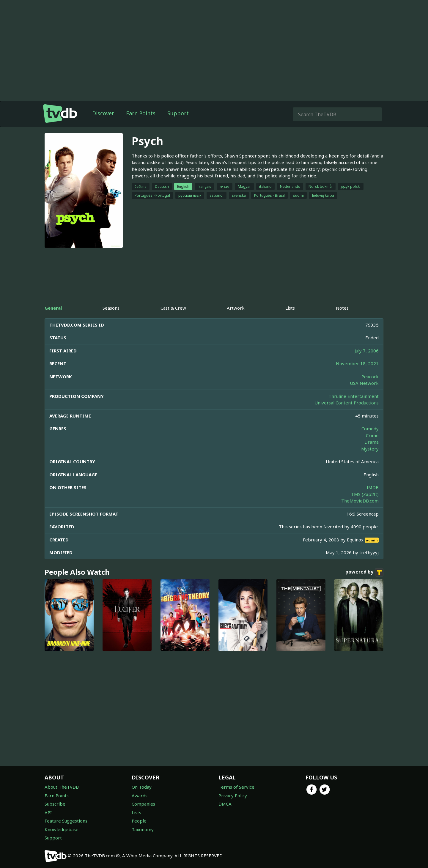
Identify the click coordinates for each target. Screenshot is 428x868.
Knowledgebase (62, 829)
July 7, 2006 (367, 351)
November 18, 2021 (357, 363)
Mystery (370, 449)
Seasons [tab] (111, 308)
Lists (136, 812)
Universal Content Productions (347, 403)
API (48, 812)
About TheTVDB (62, 787)
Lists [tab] (290, 308)
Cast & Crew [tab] (173, 308)
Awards (140, 795)
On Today (142, 787)
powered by (364, 572)
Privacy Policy (233, 795)
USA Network (364, 383)
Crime (372, 435)
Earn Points (141, 113)
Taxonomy (143, 829)
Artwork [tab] (236, 308)
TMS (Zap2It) (365, 494)
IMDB (373, 487)
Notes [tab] (342, 308)
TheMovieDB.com (360, 501)
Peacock (370, 376)
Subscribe (55, 804)
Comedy (370, 429)
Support (178, 113)
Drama (372, 442)
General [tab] (53, 308)
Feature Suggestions (66, 821)
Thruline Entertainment (354, 396)
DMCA (225, 804)
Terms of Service (236, 787)
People (139, 821)
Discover (103, 113)
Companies (143, 804)
